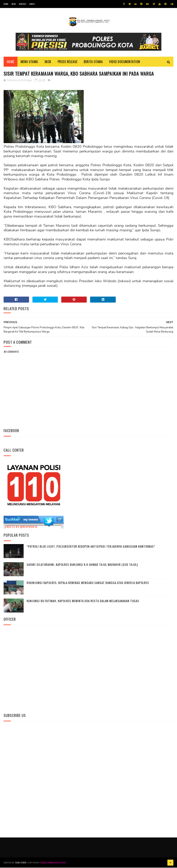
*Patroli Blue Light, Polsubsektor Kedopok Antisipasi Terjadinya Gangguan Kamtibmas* (91, 547)
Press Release (68, 62)
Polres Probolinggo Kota (53, 863)
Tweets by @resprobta (21, 527)
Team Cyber (21, 863)
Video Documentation (125, 62)
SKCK (14, 4)
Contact (23, 4)
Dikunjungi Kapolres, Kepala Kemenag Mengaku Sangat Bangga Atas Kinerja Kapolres (88, 583)
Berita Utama (93, 62)
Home (6, 4)
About (32, 4)
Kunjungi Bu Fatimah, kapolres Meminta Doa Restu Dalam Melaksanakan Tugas (83, 601)
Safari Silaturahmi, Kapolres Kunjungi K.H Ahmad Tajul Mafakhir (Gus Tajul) (82, 565)
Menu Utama (29, 62)
